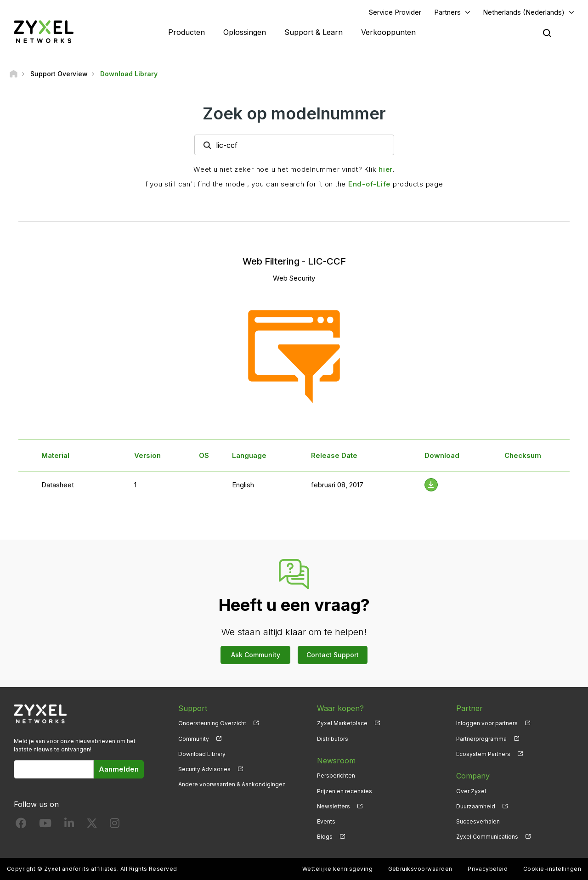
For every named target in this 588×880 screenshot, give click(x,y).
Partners (447, 12)
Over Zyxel (471, 791)
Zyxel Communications (487, 837)
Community (194, 739)
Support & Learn (314, 32)
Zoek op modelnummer (294, 113)
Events (326, 821)
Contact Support (333, 655)
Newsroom (336, 761)
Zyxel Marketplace (342, 723)
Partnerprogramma (481, 739)
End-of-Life (369, 184)
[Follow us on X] (92, 825)
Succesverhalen (478, 821)
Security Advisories (204, 769)
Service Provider (395, 12)
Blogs (325, 837)
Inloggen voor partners (487, 723)
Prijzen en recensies (345, 791)
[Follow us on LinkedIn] (69, 825)
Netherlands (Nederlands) (524, 12)
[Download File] (431, 485)
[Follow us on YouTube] (45, 825)
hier (386, 169)
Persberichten (336, 776)
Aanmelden (119, 769)
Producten (187, 32)
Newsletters (334, 806)
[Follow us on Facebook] (21, 825)
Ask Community (256, 655)
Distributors (333, 739)
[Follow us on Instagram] (115, 825)
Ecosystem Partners (483, 754)
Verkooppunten (388, 32)
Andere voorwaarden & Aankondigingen (232, 784)
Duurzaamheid (476, 806)
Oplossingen (245, 32)
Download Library (202, 754)
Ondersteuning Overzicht (212, 723)
